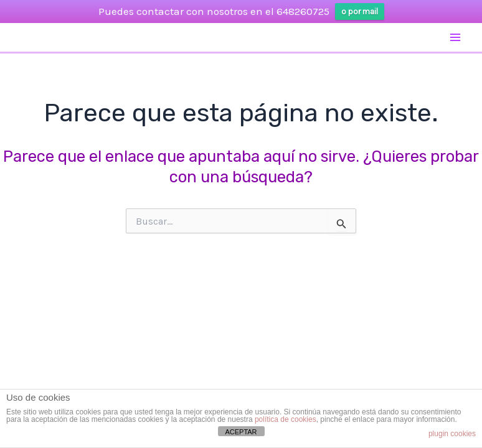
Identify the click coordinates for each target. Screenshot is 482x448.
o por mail (360, 12)
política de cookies (286, 419)
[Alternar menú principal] (456, 37)
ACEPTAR (241, 432)
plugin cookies (452, 434)
